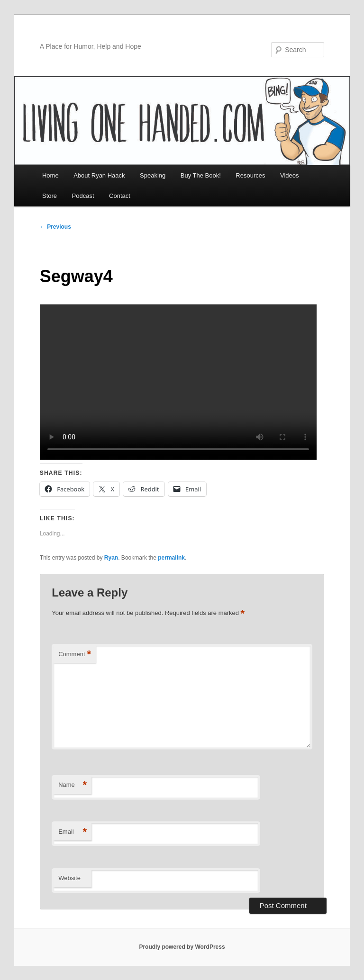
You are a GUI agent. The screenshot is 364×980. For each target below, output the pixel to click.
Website (69, 878)
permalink (171, 558)
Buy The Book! (201, 175)
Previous (55, 227)
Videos (290, 175)
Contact (120, 196)
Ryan (111, 558)
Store (50, 196)
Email (73, 832)
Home (50, 175)
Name (73, 785)
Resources (250, 175)
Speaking (153, 175)
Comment (75, 655)
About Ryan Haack (99, 175)
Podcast (83, 196)
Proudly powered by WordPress (182, 947)
